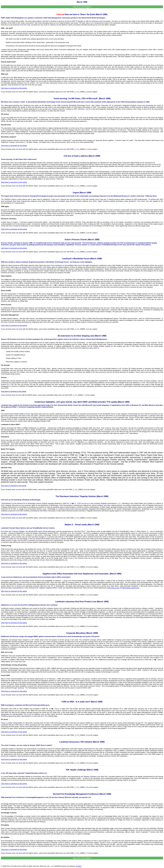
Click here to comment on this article (14, 88)
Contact (79, 866)
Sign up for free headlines (82, 7)
